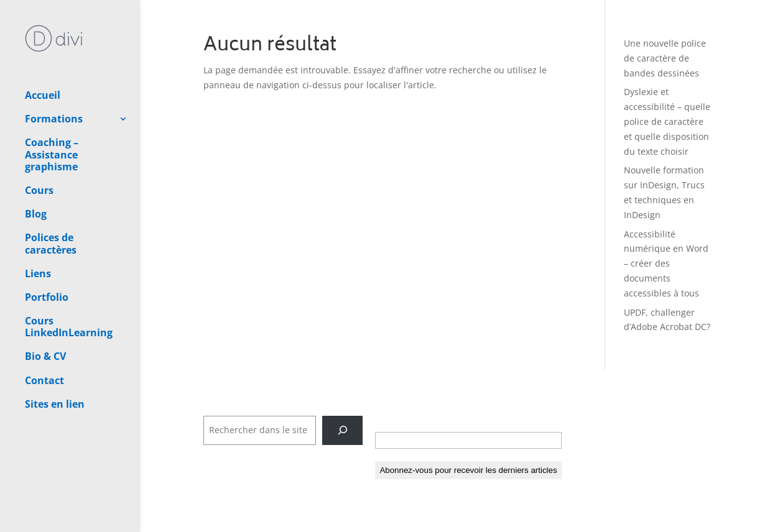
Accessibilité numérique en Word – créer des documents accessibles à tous (666, 264)
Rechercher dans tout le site (263, 408)
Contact (44, 337)
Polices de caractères (51, 200)
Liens (38, 230)
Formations (54, 75)
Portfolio (47, 254)
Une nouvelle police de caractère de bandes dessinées (665, 58)
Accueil (43, 52)
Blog (36, 170)
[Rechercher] (342, 430)
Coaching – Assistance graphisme (52, 111)
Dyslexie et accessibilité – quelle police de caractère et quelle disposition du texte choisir (667, 121)
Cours (39, 147)
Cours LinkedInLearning (69, 283)
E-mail (392, 419)
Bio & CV (45, 313)
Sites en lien (55, 360)
